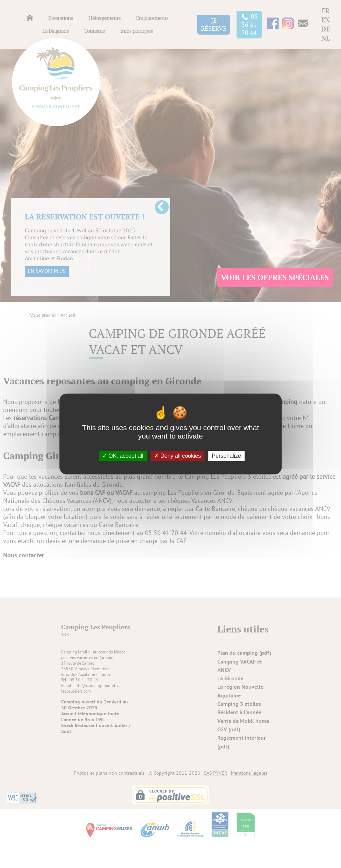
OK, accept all (123, 456)
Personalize (226, 456)
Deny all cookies (177, 456)
